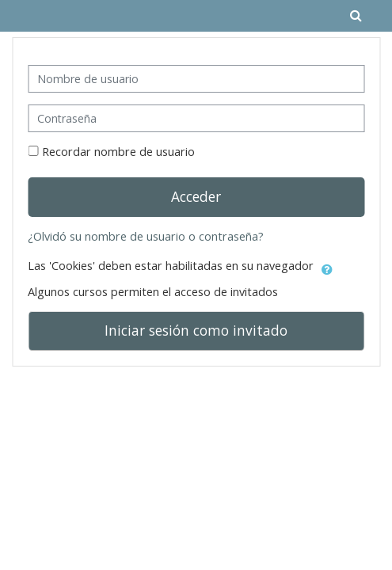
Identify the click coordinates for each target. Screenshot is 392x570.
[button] (327, 267)
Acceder (196, 196)
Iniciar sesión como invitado (196, 330)
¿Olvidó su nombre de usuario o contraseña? (146, 236)
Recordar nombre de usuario (118, 152)
